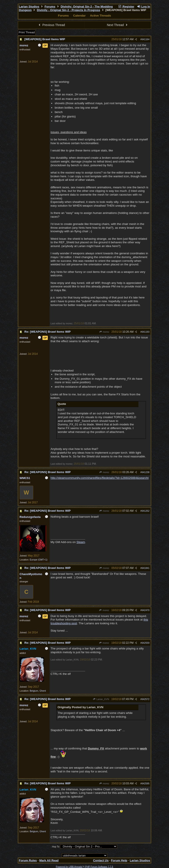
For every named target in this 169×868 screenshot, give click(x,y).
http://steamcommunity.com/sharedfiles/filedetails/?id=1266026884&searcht (100, 478)
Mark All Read (49, 860)
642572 (146, 699)
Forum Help (119, 860)
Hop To (56, 847)
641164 (146, 39)
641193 (146, 332)
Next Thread (118, 25)
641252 (146, 511)
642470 (146, 610)
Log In (143, 7)
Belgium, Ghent (38, 691)
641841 (146, 568)
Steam (81, 542)
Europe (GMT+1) (39, 560)
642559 (146, 643)
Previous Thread (51, 25)
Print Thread (27, 32)
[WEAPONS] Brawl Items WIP (45, 39)
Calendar (79, 16)
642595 (146, 783)
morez (104, 332)
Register (126, 7)
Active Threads (101, 16)
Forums (50, 7)
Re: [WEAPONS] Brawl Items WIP (48, 332)
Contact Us (101, 860)
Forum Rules (28, 860)
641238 (146, 472)
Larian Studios (29, 7)
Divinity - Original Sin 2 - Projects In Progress (69, 10)
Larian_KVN (101, 699)
